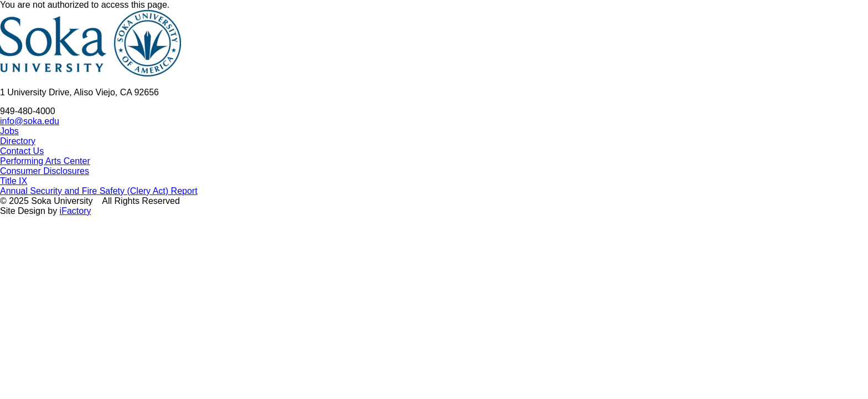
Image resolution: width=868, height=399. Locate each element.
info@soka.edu (30, 121)
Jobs (9, 131)
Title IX (14, 181)
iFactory (76, 211)
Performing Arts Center (45, 161)
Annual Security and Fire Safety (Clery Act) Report (99, 191)
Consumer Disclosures (45, 171)
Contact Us (22, 151)
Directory (18, 141)
